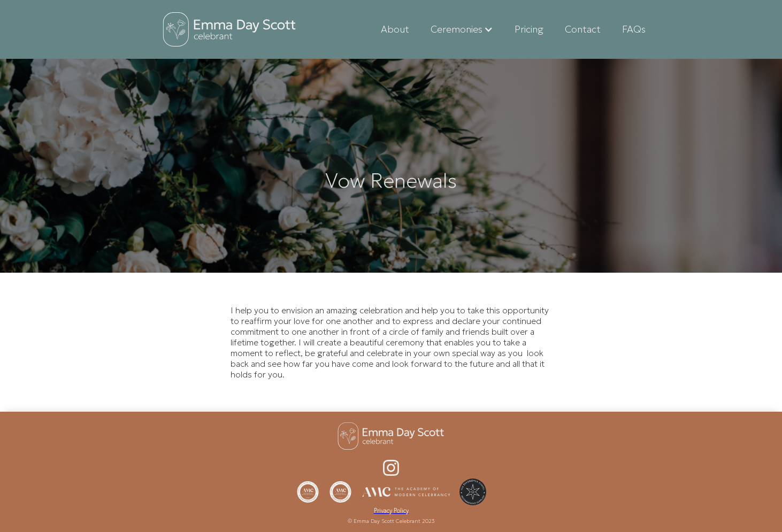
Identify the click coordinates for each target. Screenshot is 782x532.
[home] (229, 29)
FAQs (634, 29)
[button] (462, 29)
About (395, 29)
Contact (583, 29)
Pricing (529, 29)
